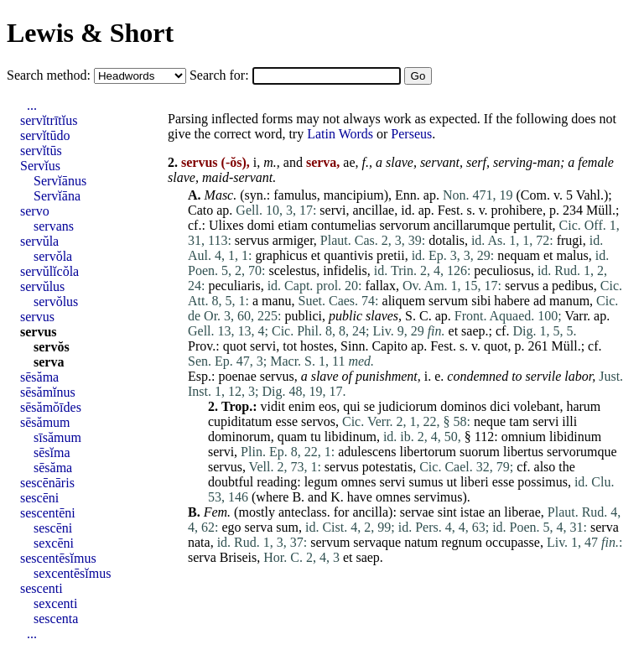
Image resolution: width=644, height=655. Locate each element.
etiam (293, 225)
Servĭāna (57, 196)
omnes (359, 482)
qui (351, 406)
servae (417, 512)
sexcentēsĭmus (72, 573)
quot (235, 346)
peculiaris (234, 286)
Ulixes (226, 225)
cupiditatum (240, 421)
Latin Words (340, 134)
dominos (463, 406)
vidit (273, 406)
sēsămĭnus (48, 392)
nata (199, 542)
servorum (404, 225)
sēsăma (39, 377)
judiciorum (408, 406)
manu (277, 301)
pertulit (532, 225)
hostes (317, 346)
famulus (295, 195)
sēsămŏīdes (51, 407)
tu (315, 437)
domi (261, 225)
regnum (462, 542)
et (316, 255)
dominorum (239, 437)
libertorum (428, 452)
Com (534, 195)
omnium (524, 437)
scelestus (292, 270)
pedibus (573, 286)
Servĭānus (60, 181)
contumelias (343, 225)
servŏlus (56, 302)
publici (304, 316)
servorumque (582, 452)
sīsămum (57, 437)
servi (332, 210)
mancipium (354, 195)
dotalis (447, 240)
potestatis (387, 467)
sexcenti (55, 603)
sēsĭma (52, 452)
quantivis (348, 255)
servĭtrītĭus (49, 120)
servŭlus (42, 286)
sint (447, 512)
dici (500, 406)
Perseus (411, 134)
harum (583, 406)
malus (573, 255)
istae (473, 512)
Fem (216, 512)
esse (286, 421)
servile (544, 376)
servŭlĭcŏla (49, 271)
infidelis (345, 270)
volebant (536, 406)
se (369, 406)
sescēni (39, 498)
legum (321, 482)
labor (578, 376)
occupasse (513, 542)
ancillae (373, 210)
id (406, 210)
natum (421, 542)
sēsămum (45, 422)
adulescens (367, 452)
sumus (426, 482)
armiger (293, 240)
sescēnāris (47, 483)
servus (252, 240)
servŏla (53, 256)
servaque (377, 542)
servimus (439, 497)
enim (302, 406)
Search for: (221, 75)
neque (490, 421)
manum (569, 301)
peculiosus (502, 270)
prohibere (517, 210)
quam (293, 437)
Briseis (238, 557)
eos (327, 406)
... (32, 105)
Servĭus (40, 166)
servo (35, 211)
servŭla (39, 241)
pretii (391, 255)
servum (448, 301)
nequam (519, 255)
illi (569, 421)
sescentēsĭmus (58, 558)
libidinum (351, 437)
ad (540, 301)
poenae (237, 376)
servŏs (52, 347)
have (360, 497)
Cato (200, 210)
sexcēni (54, 543)
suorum (480, 452)
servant (440, 162)
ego (231, 527)
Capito (390, 346)
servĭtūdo (45, 135)
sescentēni (48, 513)
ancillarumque (472, 225)
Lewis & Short (90, 33)
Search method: (50, 75)
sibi (481, 301)
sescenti (42, 588)
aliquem (404, 301)
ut (451, 482)
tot (290, 346)
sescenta (56, 619)
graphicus (281, 255)
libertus (523, 452)
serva (259, 527)
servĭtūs (41, 151)
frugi (570, 240)
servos (318, 421)
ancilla (370, 512)
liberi (475, 482)
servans (54, 226)
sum (287, 527)
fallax (381, 286)
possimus (543, 482)
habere (512, 301)
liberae (522, 512)
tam (519, 421)
